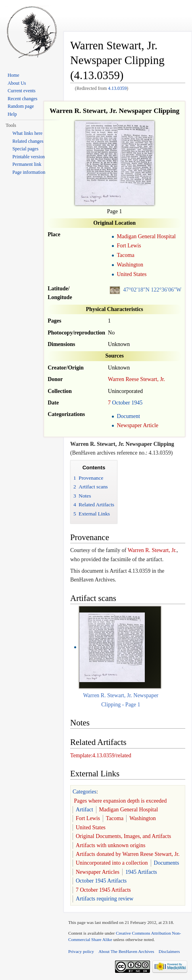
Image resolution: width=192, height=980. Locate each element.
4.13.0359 (117, 88)
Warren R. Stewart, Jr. (152, 550)
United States (132, 274)
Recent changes (22, 99)
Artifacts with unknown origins (110, 845)
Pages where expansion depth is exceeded (121, 801)
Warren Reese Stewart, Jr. (136, 379)
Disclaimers (169, 951)
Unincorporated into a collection (112, 863)
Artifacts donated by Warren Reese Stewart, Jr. (128, 854)
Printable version (29, 157)
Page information (29, 172)
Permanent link (27, 164)
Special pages (25, 149)
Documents (167, 863)
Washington (130, 265)
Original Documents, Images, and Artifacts (123, 836)
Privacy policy (81, 951)
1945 (137, 403)
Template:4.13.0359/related (101, 755)
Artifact (84, 810)
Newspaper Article (137, 425)
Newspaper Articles (98, 872)
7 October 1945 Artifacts (103, 890)
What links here (27, 133)
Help (12, 114)
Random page (21, 106)
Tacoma (125, 255)
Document (128, 416)
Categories (84, 792)
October (121, 403)
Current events (21, 91)
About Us (17, 83)
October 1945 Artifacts (101, 881)
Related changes (28, 141)
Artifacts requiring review (105, 899)
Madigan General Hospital (146, 236)
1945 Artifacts (141, 872)
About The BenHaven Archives (126, 951)
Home (13, 75)
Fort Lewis (129, 246)
